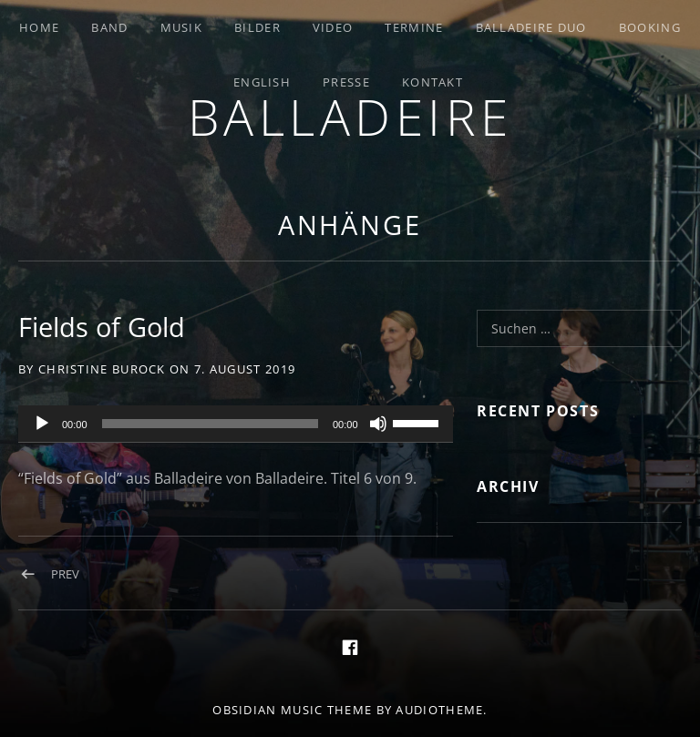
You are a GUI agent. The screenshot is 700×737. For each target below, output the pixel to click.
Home (39, 27)
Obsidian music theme (292, 710)
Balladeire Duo (531, 27)
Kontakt (432, 82)
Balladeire (350, 116)
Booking (650, 27)
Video (333, 27)
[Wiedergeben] (42, 424)
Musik (182, 27)
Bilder (257, 27)
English (262, 82)
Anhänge (350, 225)
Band (109, 27)
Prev (65, 574)
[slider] (210, 424)
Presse (346, 82)
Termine (414, 27)
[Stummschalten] (378, 424)
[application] (236, 425)
